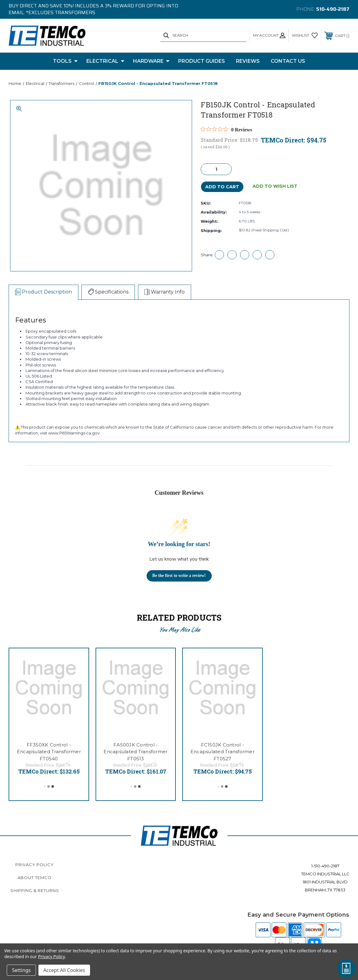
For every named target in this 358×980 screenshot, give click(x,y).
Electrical (105, 61)
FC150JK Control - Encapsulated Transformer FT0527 (222, 752)
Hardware (151, 61)
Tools (65, 61)
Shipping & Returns (35, 890)
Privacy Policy (35, 865)
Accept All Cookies (64, 970)
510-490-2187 (333, 9)
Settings (21, 970)
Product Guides (202, 61)
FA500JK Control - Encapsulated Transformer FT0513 (136, 752)
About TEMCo (35, 878)
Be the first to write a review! (179, 576)
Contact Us (288, 61)
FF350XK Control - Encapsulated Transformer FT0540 (49, 752)
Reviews (248, 61)
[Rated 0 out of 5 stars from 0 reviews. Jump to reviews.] (226, 130)
